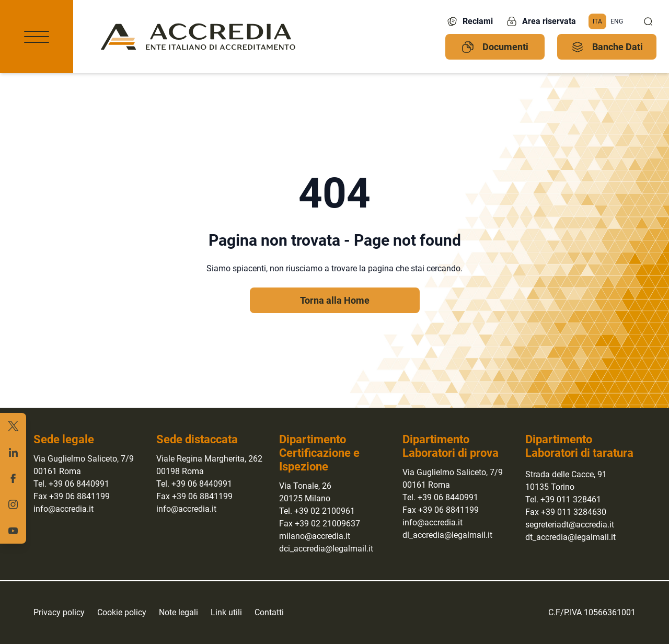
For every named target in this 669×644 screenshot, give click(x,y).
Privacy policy (59, 612)
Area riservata (541, 21)
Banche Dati (607, 47)
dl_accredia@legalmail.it (447, 535)
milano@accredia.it (315, 536)
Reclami (469, 21)
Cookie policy (122, 612)
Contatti (269, 612)
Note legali (178, 612)
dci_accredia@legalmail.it (326, 549)
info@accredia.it (64, 509)
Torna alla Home (335, 300)
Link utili (226, 612)
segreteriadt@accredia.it (570, 525)
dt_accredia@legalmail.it (570, 537)
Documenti (495, 47)
